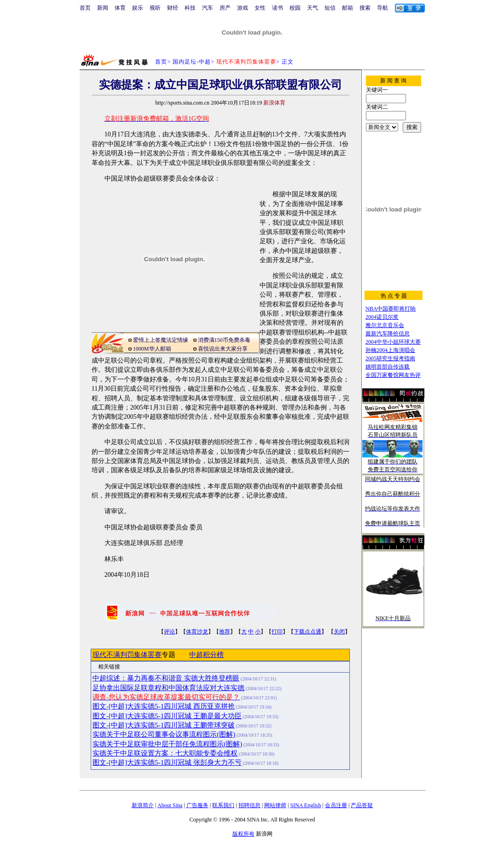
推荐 (225, 632)
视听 (155, 8)
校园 (295, 8)
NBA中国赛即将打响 (391, 309)
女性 (260, 8)
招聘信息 (249, 805)
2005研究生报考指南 (390, 358)
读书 (278, 8)
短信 (330, 8)
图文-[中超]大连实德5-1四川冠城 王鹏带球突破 (163, 725)
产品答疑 (362, 805)
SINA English (305, 805)
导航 (382, 8)
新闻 (103, 8)
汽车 (208, 8)
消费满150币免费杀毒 (224, 340)
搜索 (365, 8)
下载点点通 (307, 632)
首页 (85, 8)
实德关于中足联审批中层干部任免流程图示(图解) (167, 744)
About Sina (170, 805)
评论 (169, 632)
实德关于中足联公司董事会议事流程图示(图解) (164, 734)
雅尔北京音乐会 (385, 325)
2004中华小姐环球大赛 (393, 342)
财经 (173, 8)
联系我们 (223, 805)
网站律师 (275, 805)
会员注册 (336, 805)
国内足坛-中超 (192, 62)
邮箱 (348, 8)
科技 (190, 8)
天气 (313, 8)
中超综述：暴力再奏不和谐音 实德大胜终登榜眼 (166, 678)
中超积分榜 (206, 655)
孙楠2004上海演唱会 (390, 350)
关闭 (339, 632)
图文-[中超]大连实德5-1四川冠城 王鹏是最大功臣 (167, 716)
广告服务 (197, 805)
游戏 (243, 8)
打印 (277, 632)
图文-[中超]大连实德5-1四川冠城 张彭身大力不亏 (167, 762)
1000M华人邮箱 (152, 349)
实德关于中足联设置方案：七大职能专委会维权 (165, 753)
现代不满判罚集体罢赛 (127, 655)
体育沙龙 (197, 632)
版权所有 (243, 834)
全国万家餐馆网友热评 (393, 375)
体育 (120, 8)
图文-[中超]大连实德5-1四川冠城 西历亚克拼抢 (163, 706)
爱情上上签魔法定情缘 (161, 340)
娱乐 (138, 8)
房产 (225, 8)
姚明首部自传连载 (388, 367)
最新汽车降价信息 (388, 334)
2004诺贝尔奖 (382, 317)
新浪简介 (143, 805)
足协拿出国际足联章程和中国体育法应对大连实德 (168, 688)
